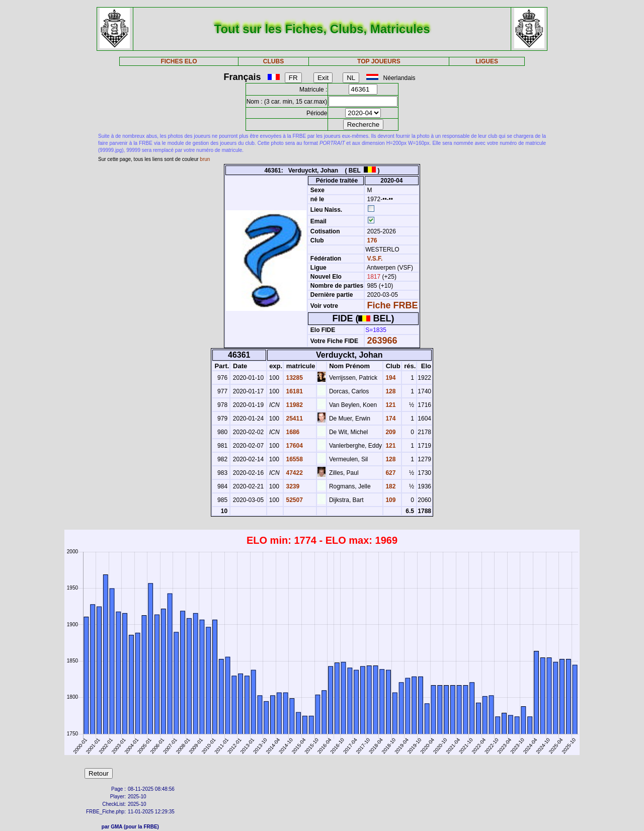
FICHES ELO (179, 61)
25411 (294, 419)
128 (390, 391)
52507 (294, 500)
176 (371, 240)
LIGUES (487, 61)
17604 (294, 446)
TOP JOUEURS (379, 61)
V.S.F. (375, 259)
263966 (382, 341)
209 (390, 432)
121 (390, 405)
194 (390, 378)
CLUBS (273, 61)
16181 (294, 391)
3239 (292, 486)
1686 (292, 432)
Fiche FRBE (393, 305)
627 (390, 473)
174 (390, 419)
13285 (294, 378)
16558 (294, 459)
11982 (294, 405)
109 (390, 500)
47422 (294, 473)
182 (390, 486)
